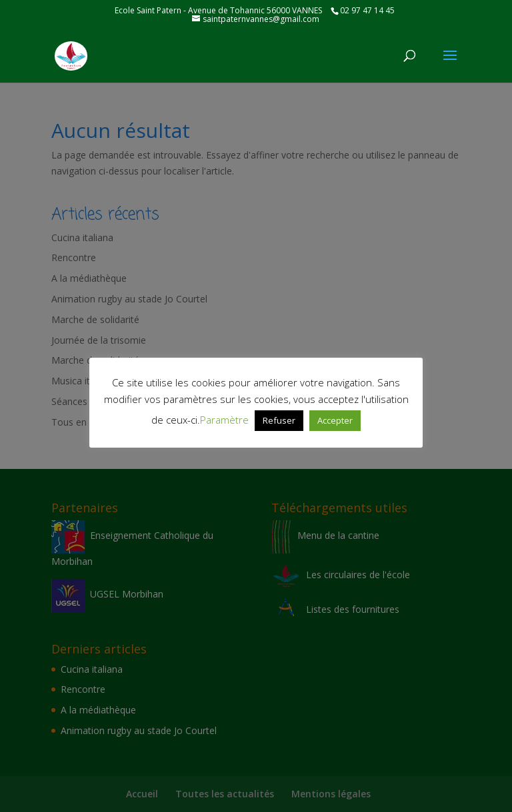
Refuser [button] (279, 420)
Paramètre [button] (224, 420)
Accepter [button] (335, 420)
